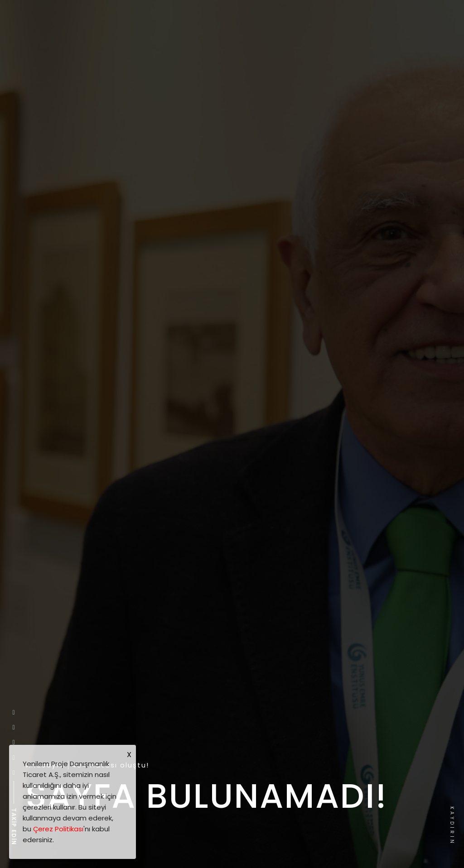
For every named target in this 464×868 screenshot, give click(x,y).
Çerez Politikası (58, 829)
